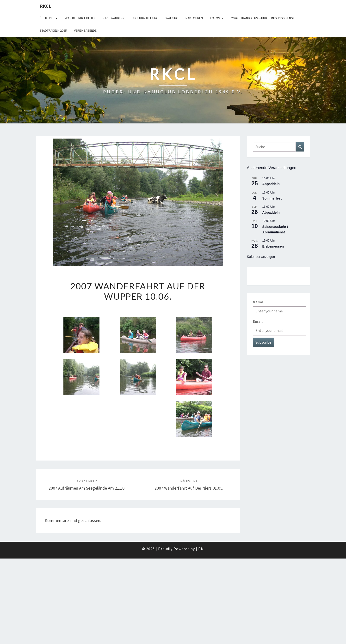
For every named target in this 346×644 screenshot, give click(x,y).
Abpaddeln (271, 213)
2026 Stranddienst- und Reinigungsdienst (263, 18)
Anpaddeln (271, 184)
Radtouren (194, 18)
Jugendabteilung (145, 18)
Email (258, 321)
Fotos (215, 18)
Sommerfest (272, 198)
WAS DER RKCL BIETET (80, 18)
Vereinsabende (85, 30)
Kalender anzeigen (261, 257)
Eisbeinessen (273, 246)
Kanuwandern (114, 18)
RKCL (45, 6)
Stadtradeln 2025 (53, 30)
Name (258, 302)
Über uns (47, 18)
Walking (172, 18)
